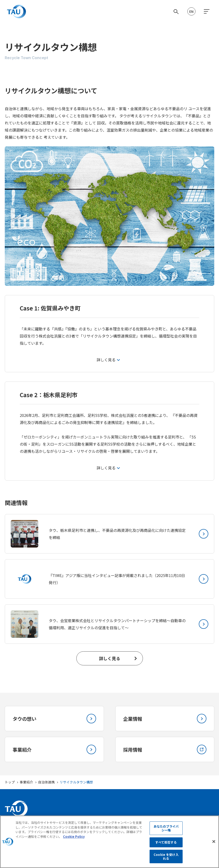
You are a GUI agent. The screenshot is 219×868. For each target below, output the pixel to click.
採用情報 (165, 749)
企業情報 (165, 719)
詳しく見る (110, 658)
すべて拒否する (166, 849)
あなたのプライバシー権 (166, 835)
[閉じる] (214, 849)
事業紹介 (54, 749)
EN (191, 11)
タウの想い (54, 719)
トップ (10, 782)
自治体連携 (46, 782)
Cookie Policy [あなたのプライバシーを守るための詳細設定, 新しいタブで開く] (74, 843)
